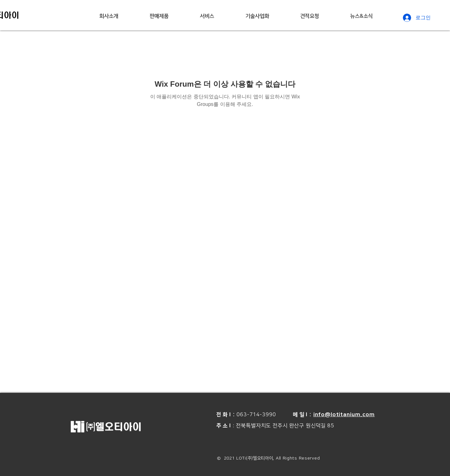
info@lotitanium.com (344, 415)
